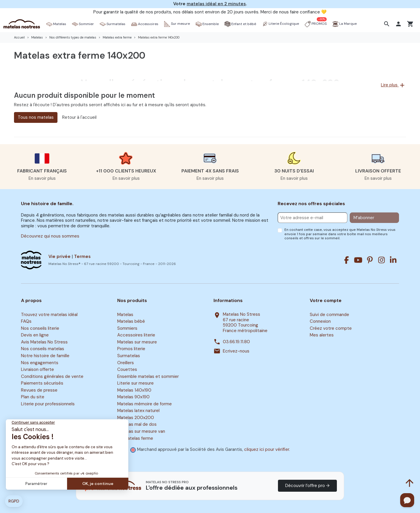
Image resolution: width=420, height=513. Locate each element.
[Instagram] (381, 260)
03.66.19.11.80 (236, 342)
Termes (82, 256)
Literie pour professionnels (48, 404)
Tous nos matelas (36, 117)
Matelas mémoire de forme (145, 404)
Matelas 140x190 (134, 390)
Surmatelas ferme (135, 438)
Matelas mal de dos (137, 425)
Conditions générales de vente (52, 376)
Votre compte (326, 301)
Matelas (125, 315)
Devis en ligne (35, 335)
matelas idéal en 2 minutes (216, 4)
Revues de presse (39, 390)
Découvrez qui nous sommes (50, 236)
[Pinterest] (370, 260)
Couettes (127, 369)
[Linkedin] (393, 260)
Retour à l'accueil (79, 117)
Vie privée (60, 256)
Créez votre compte (331, 328)
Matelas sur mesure (137, 342)
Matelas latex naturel (138, 411)
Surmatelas (129, 356)
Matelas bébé (131, 321)
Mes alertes (322, 335)
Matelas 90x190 (133, 397)
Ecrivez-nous (236, 351)
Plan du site (33, 397)
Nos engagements (40, 363)
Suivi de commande (329, 315)
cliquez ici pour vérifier (267, 449)
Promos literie (131, 349)
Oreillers (126, 363)
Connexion (320, 321)
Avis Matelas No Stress (44, 342)
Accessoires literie (136, 335)
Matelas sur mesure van (141, 431)
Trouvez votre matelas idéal (49, 315)
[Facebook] (346, 260)
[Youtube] (358, 260)
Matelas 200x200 (136, 418)
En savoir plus (42, 178)
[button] (387, 24)
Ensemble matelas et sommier (148, 376)
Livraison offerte (37, 369)
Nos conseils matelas (43, 349)
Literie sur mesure (135, 383)
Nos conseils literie (40, 328)
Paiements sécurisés (42, 383)
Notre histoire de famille (45, 356)
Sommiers (127, 328)
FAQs (26, 321)
